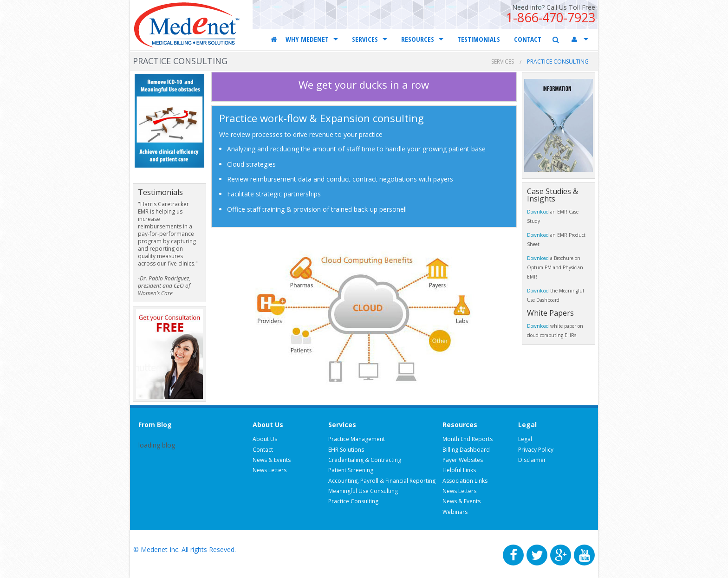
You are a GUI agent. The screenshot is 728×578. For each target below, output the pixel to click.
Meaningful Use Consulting (363, 491)
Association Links (465, 481)
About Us (265, 439)
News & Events (272, 460)
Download (539, 212)
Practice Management (357, 439)
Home (275, 39)
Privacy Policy (536, 450)
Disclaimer (532, 460)
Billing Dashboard (466, 450)
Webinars (455, 512)
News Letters (270, 470)
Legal (525, 439)
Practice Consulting (353, 501)
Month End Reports (468, 439)
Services (503, 62)
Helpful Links (459, 470)
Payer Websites (463, 460)
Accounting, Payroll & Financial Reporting (382, 481)
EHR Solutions (346, 450)
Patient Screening (351, 470)
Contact (263, 450)
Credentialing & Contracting (365, 460)
